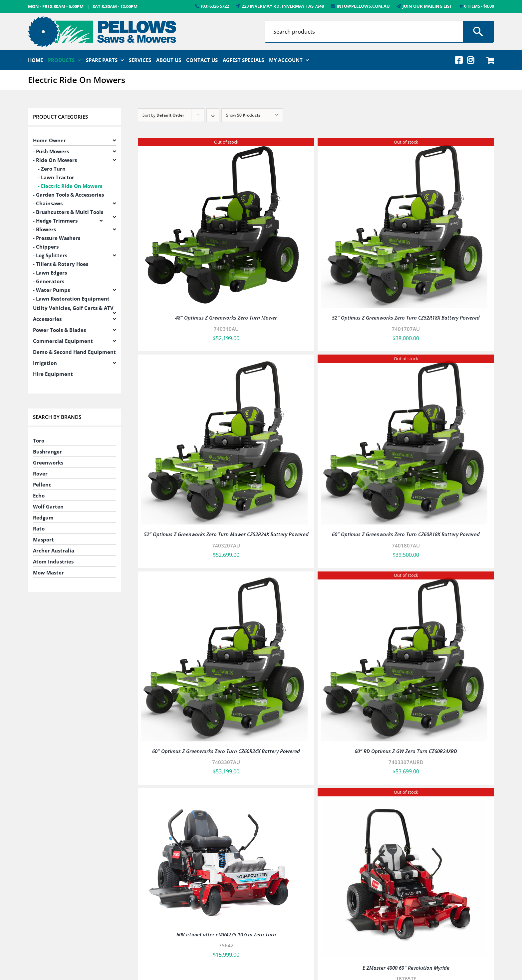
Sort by (163, 115)
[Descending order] (213, 115)
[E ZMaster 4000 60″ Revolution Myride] (404, 796)
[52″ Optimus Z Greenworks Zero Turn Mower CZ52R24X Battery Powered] (224, 363)
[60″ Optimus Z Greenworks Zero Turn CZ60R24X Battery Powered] (224, 579)
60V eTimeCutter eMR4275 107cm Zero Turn (226, 934)
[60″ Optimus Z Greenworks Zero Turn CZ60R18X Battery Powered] (404, 363)
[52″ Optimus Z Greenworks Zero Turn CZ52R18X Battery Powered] (404, 146)
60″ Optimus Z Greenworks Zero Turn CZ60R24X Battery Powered (226, 751)
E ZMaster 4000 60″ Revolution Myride (406, 968)
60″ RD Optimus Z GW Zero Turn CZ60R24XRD (406, 751)
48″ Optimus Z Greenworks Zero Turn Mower (226, 318)
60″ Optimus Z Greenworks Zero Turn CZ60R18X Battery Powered (406, 534)
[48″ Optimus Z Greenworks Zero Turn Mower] (224, 146)
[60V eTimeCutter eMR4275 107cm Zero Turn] (221, 796)
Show (243, 115)
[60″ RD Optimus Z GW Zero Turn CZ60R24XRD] (404, 579)
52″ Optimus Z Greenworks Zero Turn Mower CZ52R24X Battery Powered (226, 534)
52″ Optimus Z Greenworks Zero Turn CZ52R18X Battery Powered (406, 318)
